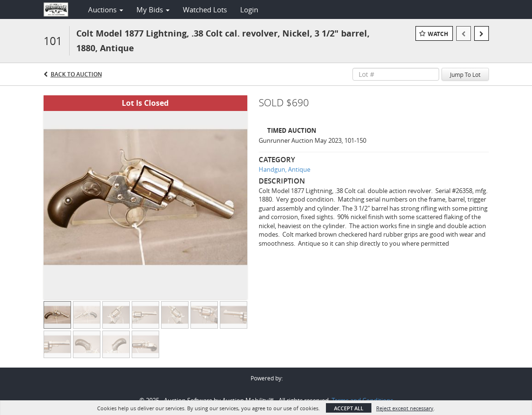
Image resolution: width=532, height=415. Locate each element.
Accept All (349, 408)
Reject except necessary (405, 408)
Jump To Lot (465, 74)
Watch (438, 34)
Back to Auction (76, 74)
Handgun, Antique (284, 169)
